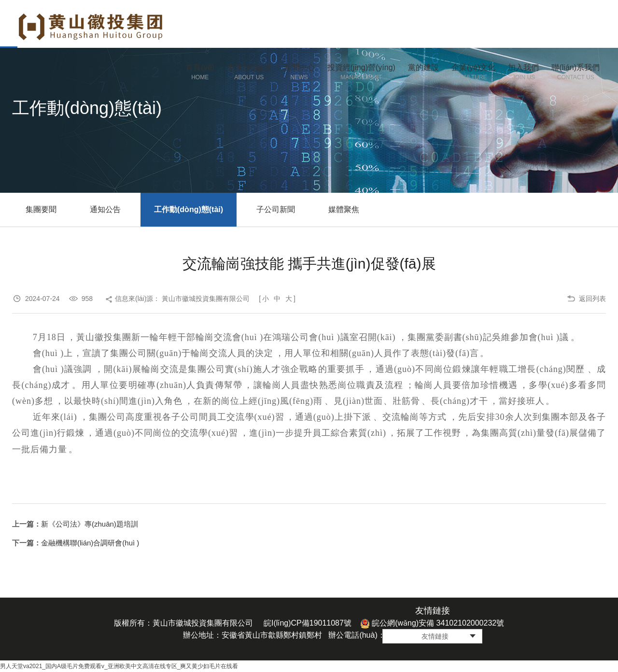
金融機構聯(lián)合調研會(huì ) (90, 543)
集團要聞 (41, 209)
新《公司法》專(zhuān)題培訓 (90, 524)
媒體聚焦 (344, 209)
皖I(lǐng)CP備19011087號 (308, 623)
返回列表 (592, 299)
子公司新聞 (276, 209)
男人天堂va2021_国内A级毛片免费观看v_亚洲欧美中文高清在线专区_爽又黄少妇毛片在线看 (119, 666)
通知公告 (105, 209)
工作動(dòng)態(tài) (189, 209)
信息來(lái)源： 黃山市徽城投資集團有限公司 (182, 299)
